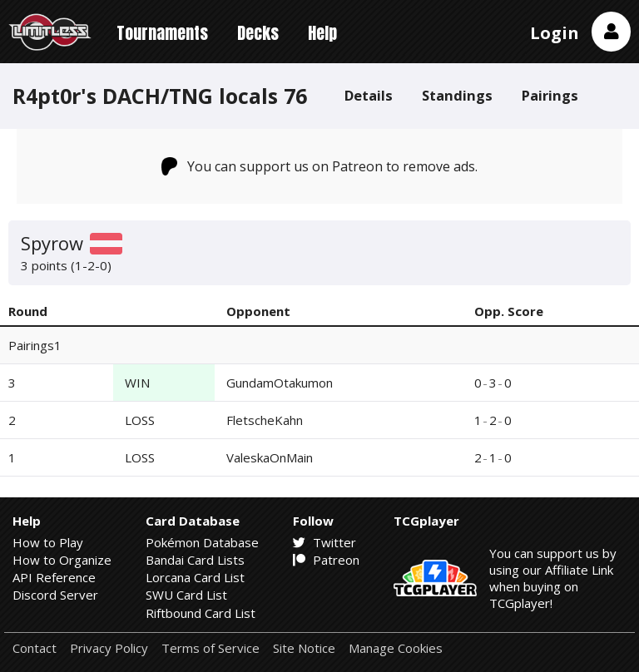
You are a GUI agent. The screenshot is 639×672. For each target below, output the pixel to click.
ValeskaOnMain (270, 457)
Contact (35, 648)
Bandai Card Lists (195, 560)
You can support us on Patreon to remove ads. (320, 166)
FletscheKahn (265, 420)
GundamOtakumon (280, 383)
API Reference (54, 577)
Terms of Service (211, 648)
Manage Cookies (396, 648)
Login (555, 33)
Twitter (324, 542)
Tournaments (162, 33)
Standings (457, 95)
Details (369, 95)
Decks (258, 33)
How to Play (48, 542)
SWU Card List (186, 595)
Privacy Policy (109, 648)
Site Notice (304, 648)
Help (322, 33)
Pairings (550, 95)
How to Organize (62, 560)
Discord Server (55, 595)
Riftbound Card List (201, 613)
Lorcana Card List (195, 577)
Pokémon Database (202, 542)
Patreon (326, 560)
